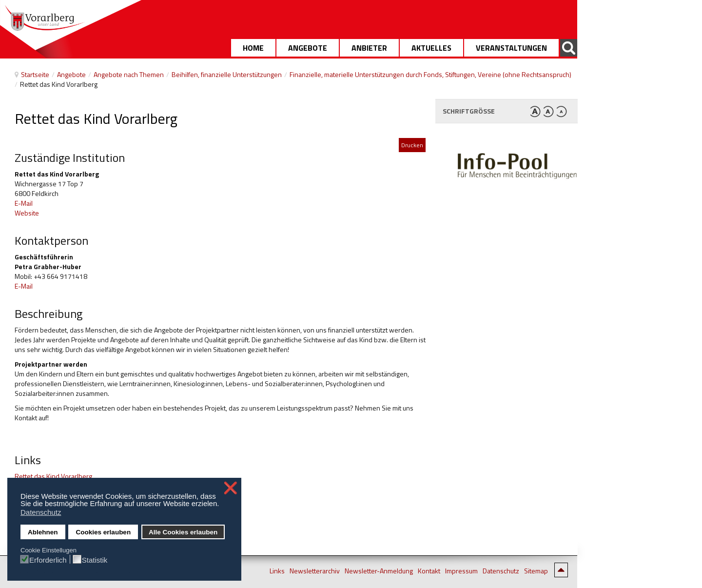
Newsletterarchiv (315, 571)
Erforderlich (48, 560)
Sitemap (536, 571)
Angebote (71, 74)
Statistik (95, 560)
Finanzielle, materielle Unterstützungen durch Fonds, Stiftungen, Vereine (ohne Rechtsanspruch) (430, 74)
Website (27, 213)
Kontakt (429, 571)
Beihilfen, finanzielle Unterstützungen (227, 74)
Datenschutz (501, 571)
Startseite (35, 74)
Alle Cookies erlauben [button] (183, 532)
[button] (222, 505)
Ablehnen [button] (43, 532)
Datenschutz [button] (41, 512)
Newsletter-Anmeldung (379, 571)
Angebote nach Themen (129, 74)
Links (277, 571)
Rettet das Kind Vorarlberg (53, 476)
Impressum (461, 571)
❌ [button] (231, 488)
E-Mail (24, 203)
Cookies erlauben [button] (104, 532)
